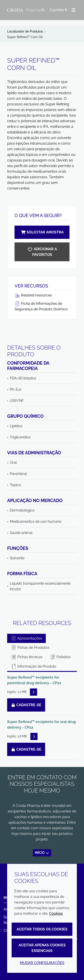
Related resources (33, 295)
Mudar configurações (42, 963)
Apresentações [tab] (26, 638)
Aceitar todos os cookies (42, 929)
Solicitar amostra (42, 232)
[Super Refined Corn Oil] (42, 252)
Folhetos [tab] (60, 657)
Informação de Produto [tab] (34, 666)
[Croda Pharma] (24, 10)
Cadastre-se (26, 705)
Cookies (56, 914)
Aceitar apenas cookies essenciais (42, 948)
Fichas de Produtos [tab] (30, 648)
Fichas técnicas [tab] (27, 657)
